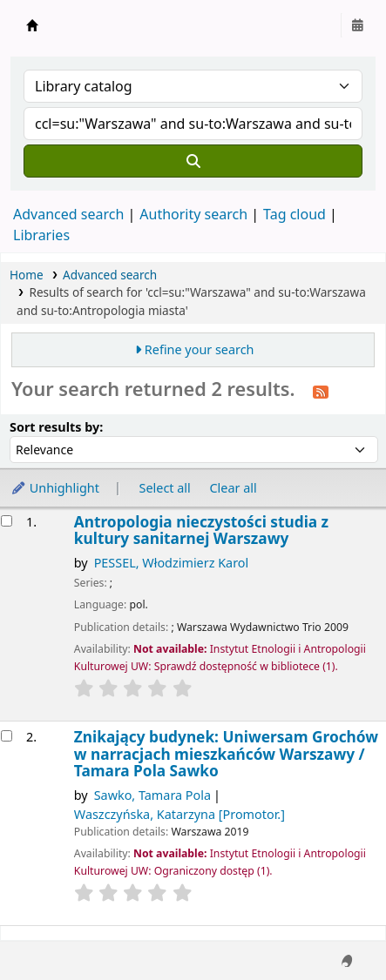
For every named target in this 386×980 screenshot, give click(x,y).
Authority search (193, 214)
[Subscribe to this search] (321, 391)
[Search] (193, 161)
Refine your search (200, 349)
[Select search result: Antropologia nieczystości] (7, 521)
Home (27, 275)
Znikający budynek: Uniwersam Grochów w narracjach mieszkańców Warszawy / (226, 754)
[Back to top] (334, 926)
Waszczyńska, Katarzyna (179, 814)
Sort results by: (56, 427)
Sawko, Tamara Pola (152, 795)
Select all (165, 488)
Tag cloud (295, 214)
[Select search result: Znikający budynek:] (7, 736)
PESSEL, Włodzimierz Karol (172, 563)
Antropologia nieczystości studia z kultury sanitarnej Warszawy (201, 530)
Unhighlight (55, 488)
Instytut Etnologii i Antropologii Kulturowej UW (32, 25)
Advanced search (68, 214)
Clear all (234, 488)
